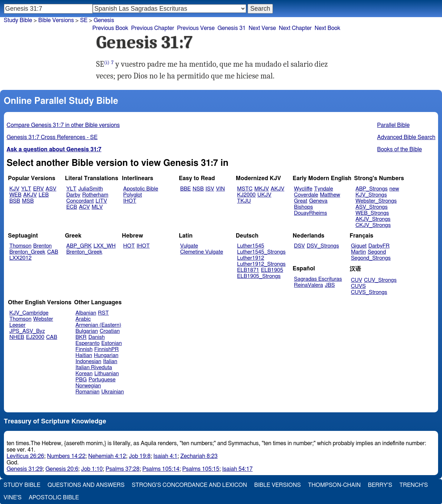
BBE (186, 189)
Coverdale (306, 195)
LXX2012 (20, 258)
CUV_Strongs (380, 280)
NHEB (17, 337)
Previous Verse (196, 28)
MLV (97, 207)
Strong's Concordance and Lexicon (189, 485)
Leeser (17, 325)
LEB (44, 195)
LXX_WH (105, 246)
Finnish (84, 349)
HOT (129, 246)
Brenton (42, 246)
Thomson (20, 246)
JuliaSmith (90, 189)
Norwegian (88, 386)
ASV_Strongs (371, 207)
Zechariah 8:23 (199, 456)
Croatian (110, 331)
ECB (72, 207)
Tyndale (324, 189)
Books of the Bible (400, 149)
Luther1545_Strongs (261, 252)
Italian (110, 362)
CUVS (359, 286)
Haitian (84, 355)
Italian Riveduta (94, 368)
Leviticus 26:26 (26, 456)
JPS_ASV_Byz (27, 331)
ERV (39, 189)
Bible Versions (56, 20)
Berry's (380, 485)
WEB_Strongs (372, 213)
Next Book (327, 28)
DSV (299, 246)
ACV (84, 207)
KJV (14, 189)
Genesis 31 (232, 28)
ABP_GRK (79, 246)
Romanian (88, 392)
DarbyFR (379, 246)
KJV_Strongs (371, 195)
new (394, 189)
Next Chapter (295, 28)
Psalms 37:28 (123, 469)
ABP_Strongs (371, 189)
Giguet (359, 246)
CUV (357, 280)
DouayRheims (311, 213)
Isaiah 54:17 (237, 469)
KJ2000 (247, 195)
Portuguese (102, 380)
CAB (53, 252)
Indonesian (89, 362)
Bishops (303, 207)
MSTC (245, 189)
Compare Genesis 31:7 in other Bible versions (63, 125)
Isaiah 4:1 (166, 456)
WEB (15, 195)
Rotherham (95, 195)
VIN (220, 189)
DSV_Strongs (323, 246)
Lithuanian (106, 374)
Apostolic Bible (54, 498)
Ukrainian (113, 392)
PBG (81, 380)
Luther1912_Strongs (261, 264)
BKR (81, 337)
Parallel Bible (393, 125)
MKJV (262, 189)
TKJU (244, 201)
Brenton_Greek (27, 252)
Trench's (413, 485)
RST (104, 313)
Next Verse (262, 28)
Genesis (104, 20)
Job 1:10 (92, 469)
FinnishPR (106, 349)
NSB (198, 189)
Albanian (86, 313)
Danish (97, 337)
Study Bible (18, 20)
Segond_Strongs (371, 258)
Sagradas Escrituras (318, 279)
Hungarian (106, 355)
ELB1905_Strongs (259, 276)
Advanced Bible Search (406, 137)
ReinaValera (308, 285)
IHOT (130, 201)
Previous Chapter (153, 28)
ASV (51, 189)
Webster (43, 319)
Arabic (83, 319)
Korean (84, 374)
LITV (101, 201)
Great (301, 201)
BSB (15, 201)
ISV (210, 189)
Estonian (111, 343)
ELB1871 (248, 270)
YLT (26, 189)
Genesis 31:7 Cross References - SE (52, 137)
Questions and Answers (86, 485)
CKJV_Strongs (373, 225)
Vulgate (189, 246)
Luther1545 (251, 246)
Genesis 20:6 (62, 469)
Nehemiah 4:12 (107, 456)
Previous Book (110, 28)
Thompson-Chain (334, 485)
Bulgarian (87, 331)
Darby (73, 195)
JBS (330, 285)
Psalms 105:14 (161, 469)
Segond (377, 252)
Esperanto (88, 343)
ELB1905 (272, 270)
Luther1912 (251, 258)
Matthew (330, 195)
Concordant (80, 201)
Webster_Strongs (376, 201)
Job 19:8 (140, 456)
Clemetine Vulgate (202, 252)
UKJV (265, 195)
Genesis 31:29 (25, 469)
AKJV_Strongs (373, 219)
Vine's (12, 498)
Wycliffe (303, 189)
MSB (28, 201)
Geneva (318, 201)
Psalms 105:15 (201, 469)
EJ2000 (35, 337)
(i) (107, 63)
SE (84, 20)
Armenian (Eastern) (98, 325)
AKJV (30, 195)
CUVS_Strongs (369, 292)
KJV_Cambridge (29, 313)
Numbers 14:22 (66, 456)
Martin (359, 252)
